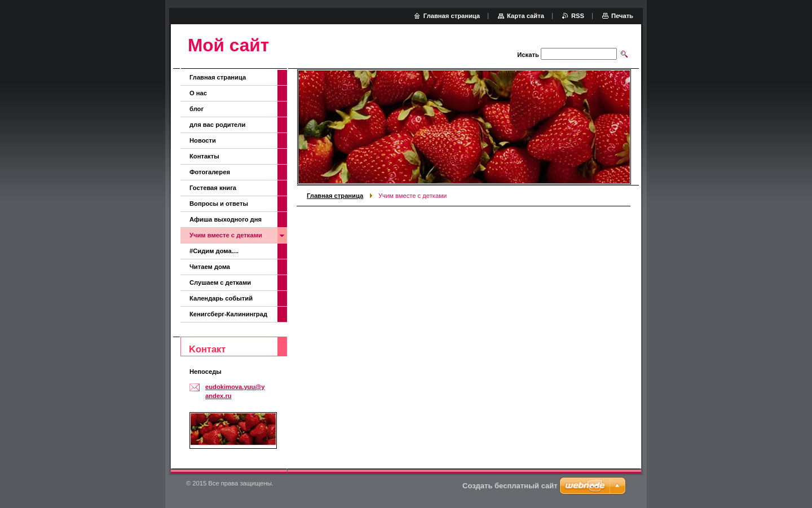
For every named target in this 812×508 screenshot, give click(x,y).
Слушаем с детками (220, 282)
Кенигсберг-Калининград (228, 314)
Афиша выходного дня (226, 219)
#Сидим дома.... (214, 251)
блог (197, 109)
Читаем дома (210, 267)
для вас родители (217, 125)
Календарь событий (221, 298)
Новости (203, 140)
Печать (622, 16)
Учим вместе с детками (226, 235)
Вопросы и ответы (219, 204)
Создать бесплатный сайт (510, 486)
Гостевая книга (213, 188)
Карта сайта (526, 16)
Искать (528, 55)
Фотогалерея (210, 172)
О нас (198, 93)
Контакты (204, 156)
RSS (578, 16)
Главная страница (335, 196)
